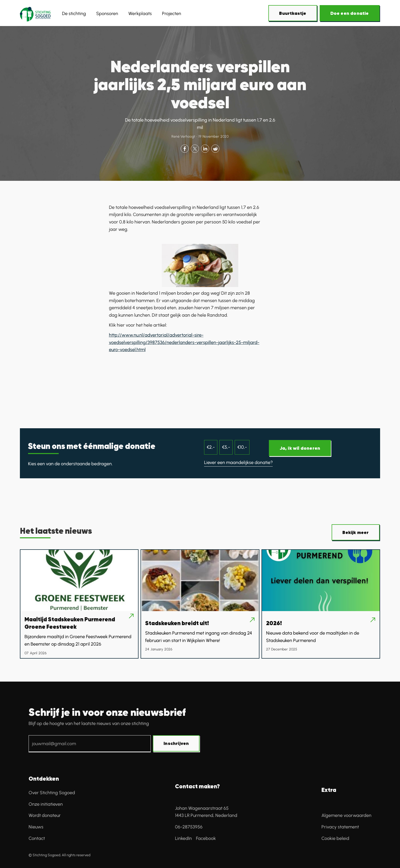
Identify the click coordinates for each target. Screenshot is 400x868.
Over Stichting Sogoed (52, 793)
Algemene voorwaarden (346, 815)
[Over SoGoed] (293, 14)
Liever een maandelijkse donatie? (238, 462)
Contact (37, 838)
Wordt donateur (45, 815)
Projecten (172, 14)
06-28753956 (189, 827)
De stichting (74, 14)
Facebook (206, 838)
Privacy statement (340, 827)
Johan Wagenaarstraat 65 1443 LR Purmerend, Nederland (206, 812)
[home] (35, 13)
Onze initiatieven (46, 804)
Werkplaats (140, 14)
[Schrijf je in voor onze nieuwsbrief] (176, 744)
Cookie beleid (335, 838)
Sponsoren (107, 14)
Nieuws (36, 827)
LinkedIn (183, 838)
